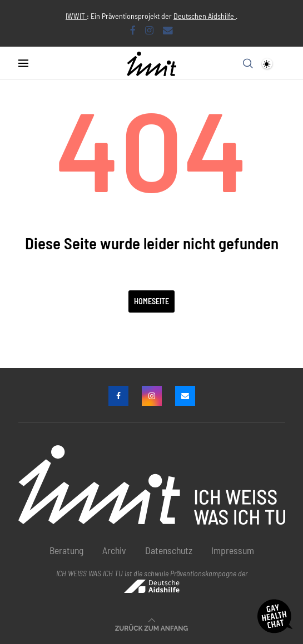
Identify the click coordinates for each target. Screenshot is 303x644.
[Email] (168, 30)
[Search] (248, 63)
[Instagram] (149, 30)
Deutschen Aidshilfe (205, 16)
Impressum (233, 550)
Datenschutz (169, 550)
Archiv (114, 550)
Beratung (66, 550)
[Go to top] (151, 627)
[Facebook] (133, 30)
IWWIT (76, 16)
